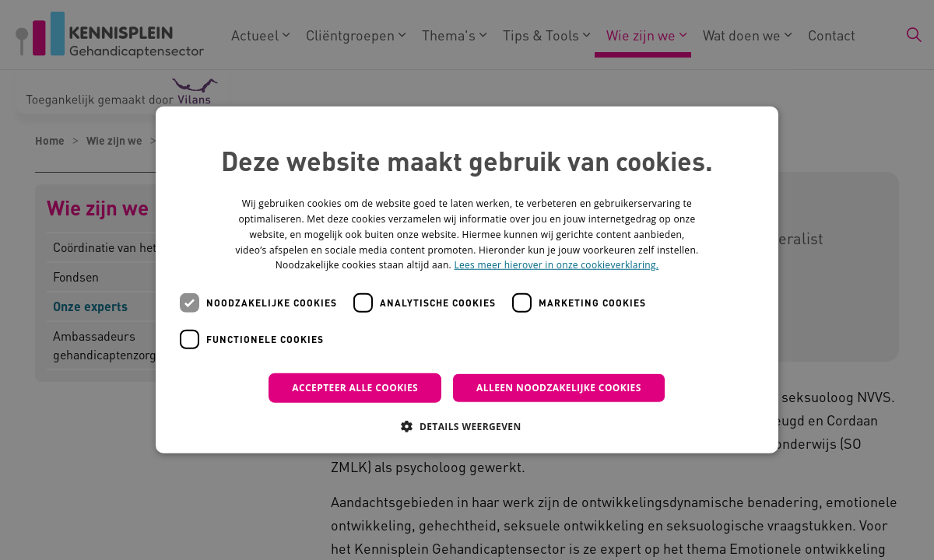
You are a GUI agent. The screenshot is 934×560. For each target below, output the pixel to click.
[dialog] (467, 280)
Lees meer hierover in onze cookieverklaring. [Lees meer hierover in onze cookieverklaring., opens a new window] (556, 265)
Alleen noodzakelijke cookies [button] (559, 388)
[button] (467, 426)
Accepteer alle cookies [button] (355, 388)
